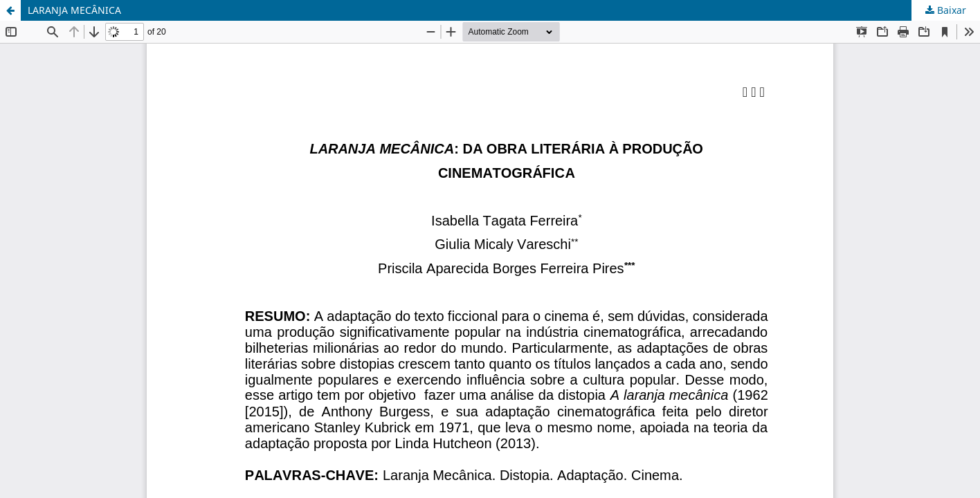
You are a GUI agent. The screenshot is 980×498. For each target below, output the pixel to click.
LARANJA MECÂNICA (74, 10)
